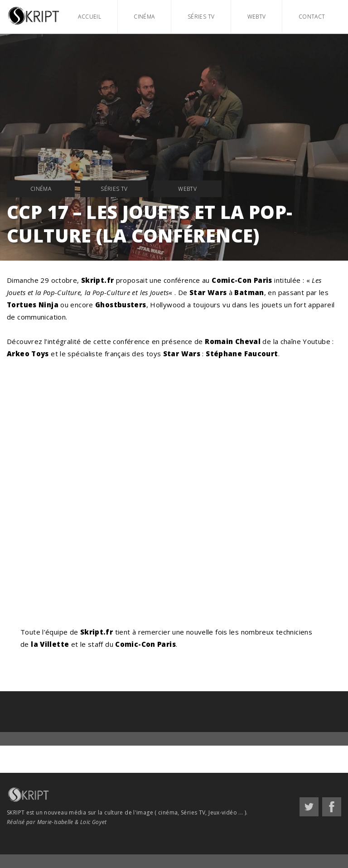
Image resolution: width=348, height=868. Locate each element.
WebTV (257, 17)
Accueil (89, 17)
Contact (312, 17)
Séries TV (201, 17)
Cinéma (144, 17)
